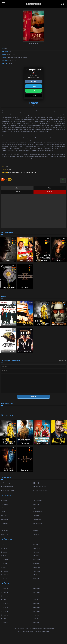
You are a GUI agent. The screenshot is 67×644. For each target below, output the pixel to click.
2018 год (37, 608)
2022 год (37, 600)
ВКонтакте (33, 81)
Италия (4, 564)
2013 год (5, 619)
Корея (4, 576)
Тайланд (37, 579)
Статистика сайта (8, 496)
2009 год (5, 627)
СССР (4, 553)
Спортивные (38, 536)
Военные (37, 513)
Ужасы (36, 540)
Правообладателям (8, 500)
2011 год (5, 623)
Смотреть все (62, 367)
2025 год (5, 597)
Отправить (33, 403)
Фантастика (5, 543)
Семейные (5, 536)
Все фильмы (38, 492)
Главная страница (8, 492)
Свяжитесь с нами (40, 496)
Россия (4, 557)
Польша (5, 587)
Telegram (33, 86)
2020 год (37, 604)
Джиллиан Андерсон (14, 172)
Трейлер (17, 192)
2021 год (5, 604)
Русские (36, 543)
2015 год (5, 615)
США (36, 553)
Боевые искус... (39, 510)
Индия (4, 572)
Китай (36, 572)
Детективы (37, 517)
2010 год (37, 623)
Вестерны (5, 513)
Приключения (38, 532)
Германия (5, 568)
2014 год (37, 615)
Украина (37, 557)
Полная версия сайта (41, 500)
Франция (37, 568)
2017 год (5, 612)
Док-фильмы (38, 521)
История (4, 525)
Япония (37, 576)
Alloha (17, 188)
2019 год (5, 608)
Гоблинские (5, 517)
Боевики (4, 510)
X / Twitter (34, 95)
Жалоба (50, 192)
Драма (9, 170)
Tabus (50, 188)
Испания (37, 564)
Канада (37, 561)
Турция (37, 587)
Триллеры (5, 540)
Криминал (5, 528)
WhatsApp (34, 91)
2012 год (37, 619)
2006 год (37, 631)
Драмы (4, 521)
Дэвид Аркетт (35, 172)
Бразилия (5, 583)
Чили (36, 583)
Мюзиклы (5, 532)
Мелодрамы (38, 528)
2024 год (37, 597)
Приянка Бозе (25, 172)
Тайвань (5, 579)
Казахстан (5, 561)
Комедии (37, 525)
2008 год (37, 627)
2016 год (37, 612)
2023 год (5, 600)
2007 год (5, 631)
